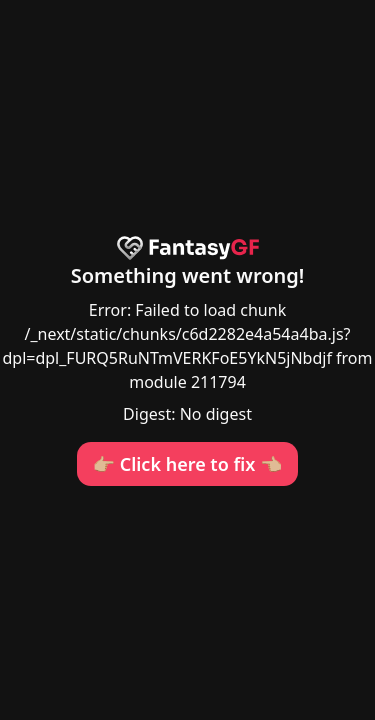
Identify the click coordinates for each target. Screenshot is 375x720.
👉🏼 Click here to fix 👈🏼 (188, 464)
